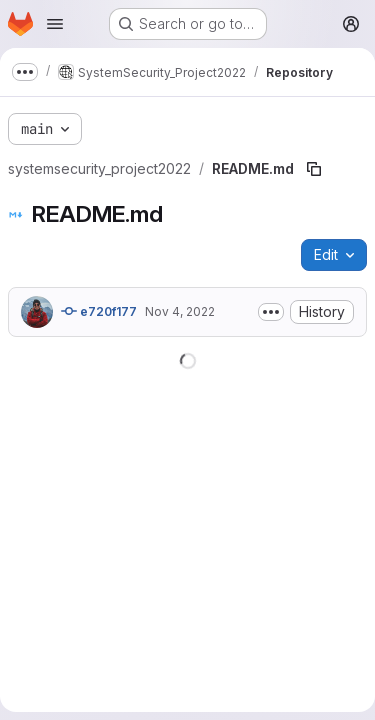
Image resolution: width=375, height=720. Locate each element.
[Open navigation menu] (55, 24)
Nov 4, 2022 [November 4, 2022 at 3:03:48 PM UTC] (180, 311)
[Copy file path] (314, 169)
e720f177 (99, 311)
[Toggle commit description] (271, 312)
